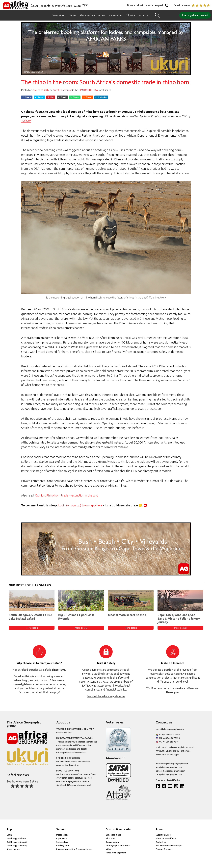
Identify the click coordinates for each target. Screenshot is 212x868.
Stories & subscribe (119, 829)
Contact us (161, 842)
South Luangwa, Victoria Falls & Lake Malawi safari (31, 617)
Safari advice (62, 842)
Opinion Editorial (89, 90)
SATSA (86, 686)
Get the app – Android (17, 842)
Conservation (116, 15)
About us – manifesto (166, 838)
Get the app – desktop (17, 846)
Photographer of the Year (93, 15)
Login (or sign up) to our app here (80, 505)
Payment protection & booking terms (74, 849)
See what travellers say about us (106, 696)
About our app (13, 849)
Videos (109, 849)
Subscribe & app (114, 835)
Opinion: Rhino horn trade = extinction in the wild (67, 495)
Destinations (62, 835)
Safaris (61, 829)
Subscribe (131, 15)
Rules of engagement (116, 853)
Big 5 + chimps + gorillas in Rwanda (76, 617)
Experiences (62, 838)
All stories (111, 838)
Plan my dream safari (195, 15)
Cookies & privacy (164, 849)
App (9, 829)
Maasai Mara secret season (127, 615)
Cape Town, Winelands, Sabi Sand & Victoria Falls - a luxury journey (179, 618)
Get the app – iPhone (16, 838)
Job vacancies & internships (169, 846)
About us (144, 15)
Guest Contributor (62, 90)
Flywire (86, 674)
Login (9, 835)
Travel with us (59, 15)
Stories (73, 15)
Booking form (63, 846)
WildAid (26, 121)
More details (32, 628)
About (160, 829)
